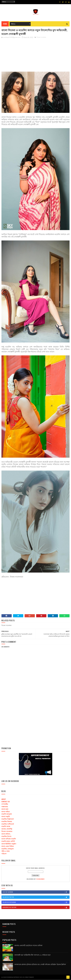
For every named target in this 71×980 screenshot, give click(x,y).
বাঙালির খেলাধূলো (8, 849)
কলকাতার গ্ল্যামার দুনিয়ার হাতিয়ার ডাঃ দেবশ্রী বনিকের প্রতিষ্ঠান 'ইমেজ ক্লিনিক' (40, 964)
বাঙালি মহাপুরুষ (7, 814)
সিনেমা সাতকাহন (41, 37)
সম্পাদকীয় (5, 804)
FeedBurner (40, 879)
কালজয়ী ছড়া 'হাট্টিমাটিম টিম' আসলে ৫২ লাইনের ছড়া (33, 955)
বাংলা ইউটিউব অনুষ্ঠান (9, 844)
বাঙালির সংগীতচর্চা (8, 824)
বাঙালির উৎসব (6, 836)
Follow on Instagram (36, 902)
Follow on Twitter (36, 897)
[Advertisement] (36, 55)
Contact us (6, 802)
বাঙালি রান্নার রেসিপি (8, 841)
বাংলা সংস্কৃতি (6, 817)
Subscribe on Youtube (36, 908)
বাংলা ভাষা (5, 809)
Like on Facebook (36, 892)
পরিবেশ (4, 854)
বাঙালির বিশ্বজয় (7, 822)
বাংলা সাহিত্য (6, 812)
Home (5, 24)
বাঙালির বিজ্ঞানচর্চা (8, 819)
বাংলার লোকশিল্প (7, 829)
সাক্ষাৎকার (5, 807)
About (4, 799)
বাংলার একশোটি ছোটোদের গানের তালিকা (28, 946)
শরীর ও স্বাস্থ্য (6, 851)
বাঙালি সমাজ (6, 827)
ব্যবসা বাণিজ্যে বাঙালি (9, 839)
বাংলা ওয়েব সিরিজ (8, 846)
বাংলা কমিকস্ (6, 834)
